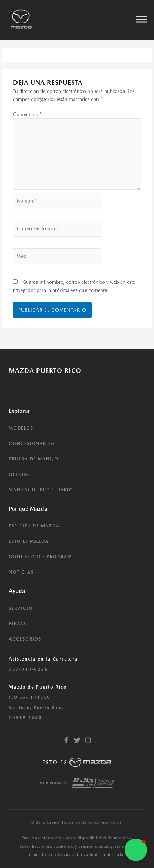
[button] (136, 850)
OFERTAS (19, 474)
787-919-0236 (28, 669)
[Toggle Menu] (141, 19)
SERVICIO (21, 608)
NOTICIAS (21, 572)
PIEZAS (18, 624)
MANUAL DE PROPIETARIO (41, 490)
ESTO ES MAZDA (29, 541)
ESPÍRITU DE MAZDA (34, 526)
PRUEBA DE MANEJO (34, 459)
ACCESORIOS (25, 639)
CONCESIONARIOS (32, 444)
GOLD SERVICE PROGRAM (40, 557)
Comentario (27, 114)
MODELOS (21, 428)
